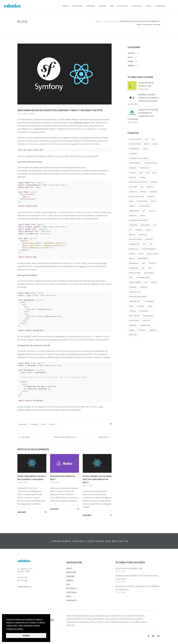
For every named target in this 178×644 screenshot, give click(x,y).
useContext (134, 320)
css (147, 173)
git (144, 211)
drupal (150, 187)
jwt (130, 230)
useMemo (133, 325)
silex (131, 278)
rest (144, 263)
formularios (145, 206)
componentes (135, 163)
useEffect (147, 320)
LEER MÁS (22, 512)
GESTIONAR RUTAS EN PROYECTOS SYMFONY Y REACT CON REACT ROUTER (60, 110)
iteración (133, 225)
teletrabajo (149, 301)
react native (153, 254)
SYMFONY (71, 576)
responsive (134, 263)
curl (154, 173)
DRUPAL (70, 580)
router (52, 424)
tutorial (141, 306)
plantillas (134, 249)
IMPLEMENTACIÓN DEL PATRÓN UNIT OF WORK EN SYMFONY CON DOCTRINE (148, 98)
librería (139, 230)
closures (133, 153)
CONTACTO (71, 600)
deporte (133, 177)
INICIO (69, 568)
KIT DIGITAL (72, 588)
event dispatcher (137, 196)
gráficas (133, 216)
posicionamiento (149, 249)
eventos (151, 196)
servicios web (135, 273)
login (148, 230)
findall (132, 206)
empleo (144, 192)
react (44, 424)
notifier (149, 239)
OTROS (114, 21)
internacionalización (138, 220)
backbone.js (134, 149)
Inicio (98, 21)
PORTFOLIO (71, 592)
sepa (150, 268)
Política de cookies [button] (15, 629)
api (153, 139)
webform (133, 335)
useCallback (148, 316)
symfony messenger (138, 297)
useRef (132, 330)
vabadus (153, 330)
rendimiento (143, 258)
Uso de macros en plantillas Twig (129, 568)
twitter (132, 311)
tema (131, 306)
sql (146, 282)
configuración (151, 163)
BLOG (106, 21)
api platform (135, 144)
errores (154, 192)
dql (142, 187)
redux (132, 258)
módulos (143, 235)
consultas (145, 168)
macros (132, 235)
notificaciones (136, 239)
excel (131, 201)
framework (134, 211)
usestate (142, 330)
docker (154, 182)
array (146, 144)
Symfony (131, 53)
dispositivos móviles (138, 182)
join (155, 225)
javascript (23, 424)
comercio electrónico (139, 158)
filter (153, 201)
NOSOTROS (71, 572)
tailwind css (134, 301)
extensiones (142, 201)
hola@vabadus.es (25, 587)
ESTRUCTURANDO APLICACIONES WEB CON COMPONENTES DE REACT (97, 479)
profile (132, 254)
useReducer (145, 325)
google (152, 211)
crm (141, 173)
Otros (32, 114)
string (154, 282)
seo (143, 268)
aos (147, 139)
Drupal (130, 61)
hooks (143, 216)
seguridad (133, 268)
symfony (35, 424)
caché (145, 149)
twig (150, 306)
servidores (149, 273)
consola (133, 168)
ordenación (134, 244)
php (151, 244)
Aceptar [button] (26, 635)
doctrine (133, 187)
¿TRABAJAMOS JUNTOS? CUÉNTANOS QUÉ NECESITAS (89, 541)
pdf (144, 244)
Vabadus (131, 65)
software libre (143, 278)
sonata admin (135, 282)
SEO (68, 584)
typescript (144, 311)
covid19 (132, 173)
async (155, 144)
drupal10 (133, 192)
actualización (135, 139)
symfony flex (135, 292)
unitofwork (134, 316)
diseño (143, 177)
